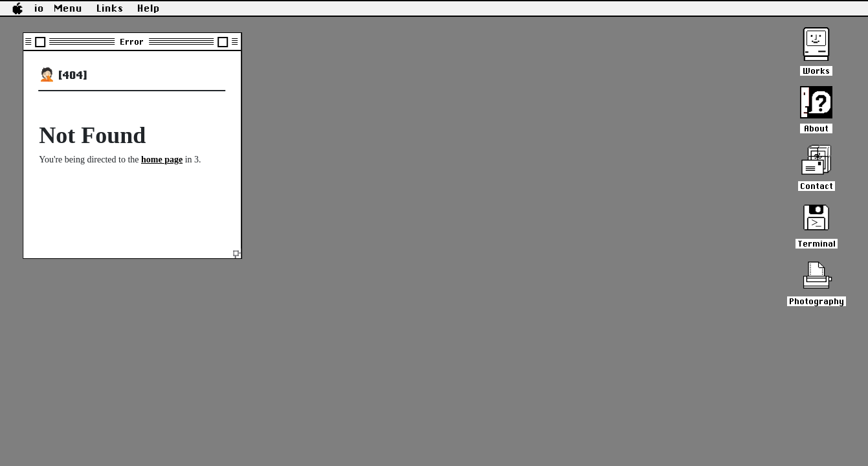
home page (162, 160)
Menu (69, 8)
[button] (17, 8)
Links (110, 8)
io (40, 8)
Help (149, 8)
